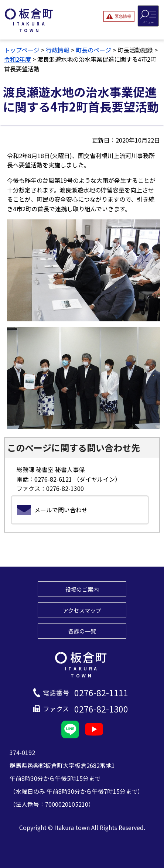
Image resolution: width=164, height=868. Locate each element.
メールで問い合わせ (61, 510)
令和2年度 (18, 59)
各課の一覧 (82, 631)
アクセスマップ (82, 610)
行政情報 (58, 50)
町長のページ (93, 50)
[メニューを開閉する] (148, 16)
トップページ (22, 50)
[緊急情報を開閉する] (119, 16)
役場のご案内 (82, 589)
